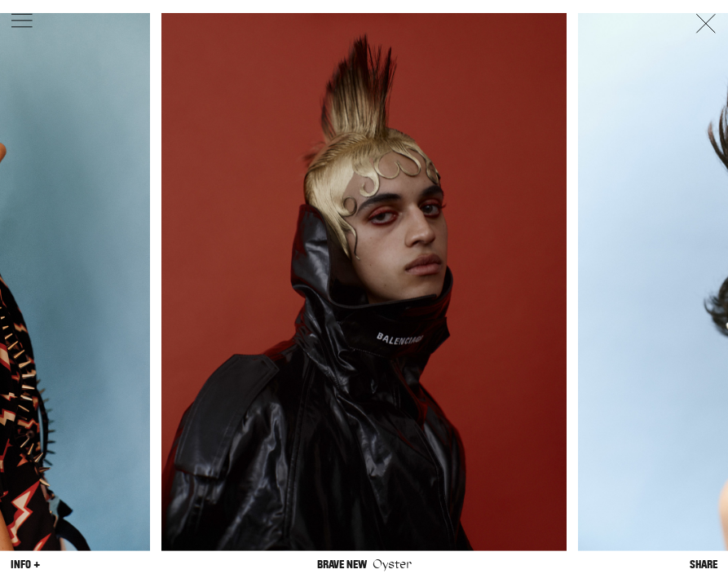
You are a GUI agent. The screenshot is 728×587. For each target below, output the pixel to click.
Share (704, 564)
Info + (25, 564)
